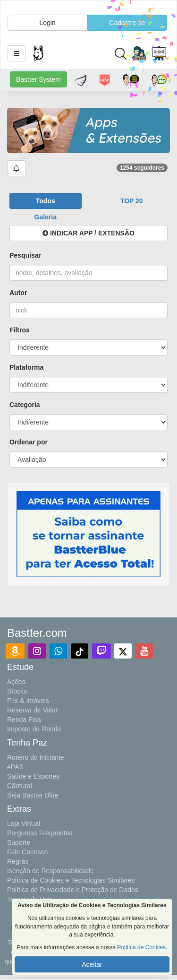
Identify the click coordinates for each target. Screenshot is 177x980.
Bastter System (38, 79)
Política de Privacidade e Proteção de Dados (73, 890)
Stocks (17, 691)
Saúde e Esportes (33, 776)
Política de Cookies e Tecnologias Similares (71, 880)
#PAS (15, 767)
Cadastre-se (127, 23)
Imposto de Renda (34, 729)
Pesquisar (25, 255)
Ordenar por (29, 442)
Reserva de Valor (32, 710)
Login (47, 23)
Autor (18, 293)
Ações (16, 682)
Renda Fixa (24, 720)
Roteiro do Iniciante (36, 757)
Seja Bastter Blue (33, 795)
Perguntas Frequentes (40, 833)
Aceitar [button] (92, 964)
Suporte (19, 842)
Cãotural (20, 786)
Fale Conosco (27, 852)
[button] (17, 53)
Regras (18, 861)
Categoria (25, 405)
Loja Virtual (24, 824)
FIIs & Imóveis (28, 701)
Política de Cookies (141, 947)
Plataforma (26, 367)
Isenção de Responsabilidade (51, 871)
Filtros (20, 330)
